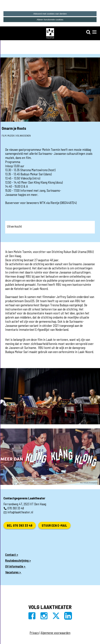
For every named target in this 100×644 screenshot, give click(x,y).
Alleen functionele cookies (50, 20)
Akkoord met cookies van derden (50, 14)
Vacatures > (13, 572)
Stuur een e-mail (54, 525)
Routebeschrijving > (18, 560)
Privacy (34, 633)
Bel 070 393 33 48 (20, 525)
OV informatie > (16, 566)
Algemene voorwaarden (56, 633)
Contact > (12, 555)
